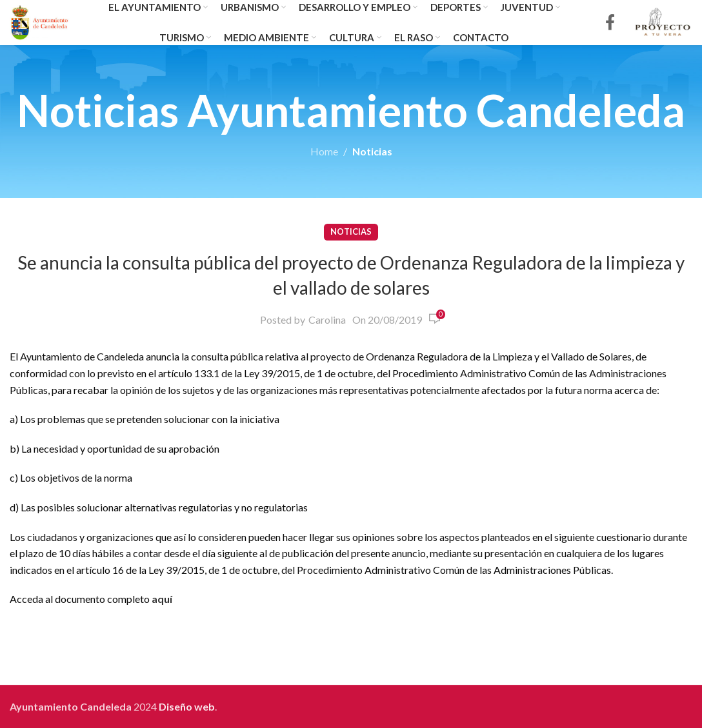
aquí (162, 599)
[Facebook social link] (610, 23)
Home (324, 151)
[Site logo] (40, 21)
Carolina (327, 320)
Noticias (372, 151)
